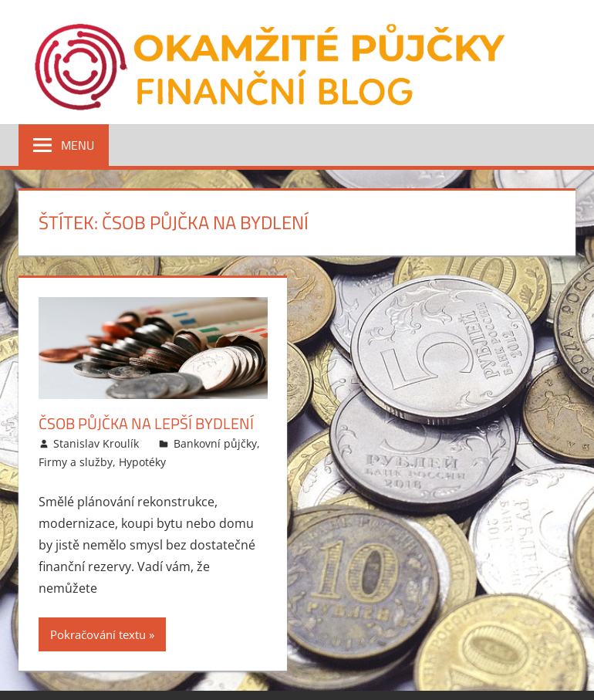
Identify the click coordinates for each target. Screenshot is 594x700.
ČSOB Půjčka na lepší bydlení (146, 423)
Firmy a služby (76, 462)
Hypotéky (142, 462)
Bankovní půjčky (215, 443)
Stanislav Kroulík (96, 443)
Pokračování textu (98, 634)
